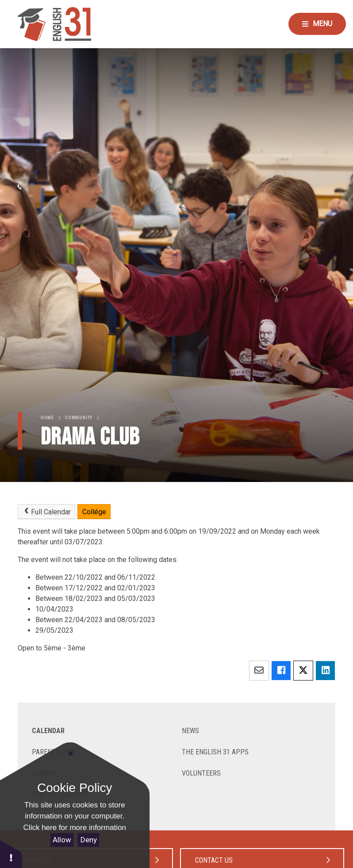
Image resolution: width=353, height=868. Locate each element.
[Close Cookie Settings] (71, 753)
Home (47, 418)
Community (79, 418)
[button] (11, 854)
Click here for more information (75, 828)
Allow (62, 840)
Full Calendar (46, 512)
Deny (89, 840)
